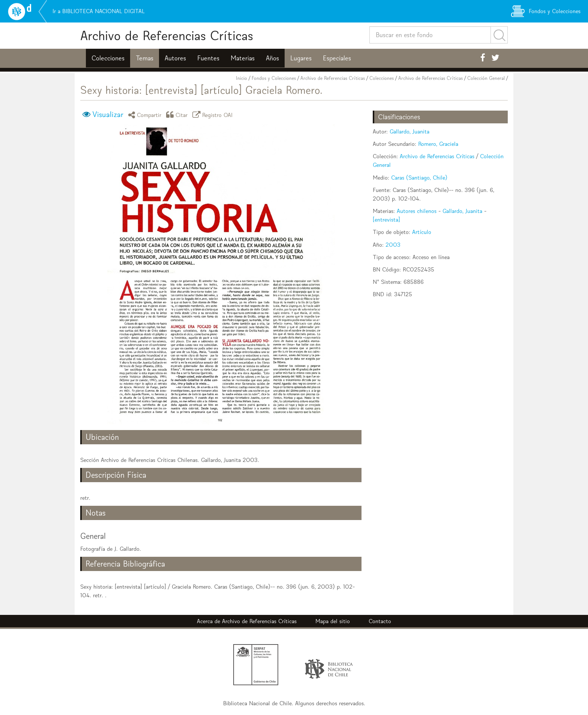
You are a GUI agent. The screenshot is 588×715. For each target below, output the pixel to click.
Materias (243, 58)
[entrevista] (386, 220)
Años (272, 58)
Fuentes (208, 58)
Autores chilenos (417, 211)
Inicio (241, 78)
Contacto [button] (380, 621)
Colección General (486, 78)
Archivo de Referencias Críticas (167, 35)
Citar (178, 115)
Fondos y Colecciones (274, 78)
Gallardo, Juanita (409, 131)
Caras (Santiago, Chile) (419, 178)
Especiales (337, 58)
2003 (393, 245)
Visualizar (108, 114)
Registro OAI (214, 115)
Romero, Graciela (438, 144)
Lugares (301, 58)
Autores (175, 58)
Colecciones (108, 58)
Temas (145, 58)
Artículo (422, 232)
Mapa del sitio (333, 621)
